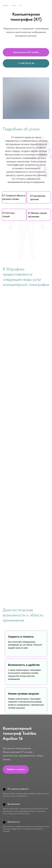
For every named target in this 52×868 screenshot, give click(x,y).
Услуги (14, 5)
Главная (5, 5)
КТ (21, 5)
